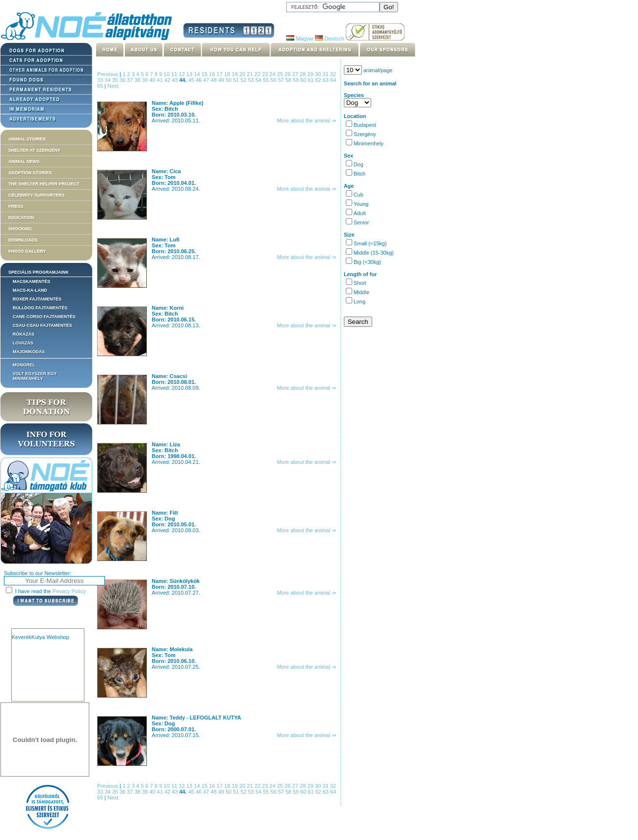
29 (311, 74)
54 (259, 80)
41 (161, 80)
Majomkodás (29, 352)
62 (319, 80)
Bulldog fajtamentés (40, 308)
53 (251, 80)
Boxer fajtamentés (37, 299)
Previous (108, 74)
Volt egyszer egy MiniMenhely (35, 376)
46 (199, 80)
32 (333, 74)
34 (108, 80)
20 (243, 74)
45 (192, 80)
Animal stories (27, 139)
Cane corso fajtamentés (44, 317)
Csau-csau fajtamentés (42, 325)
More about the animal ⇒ (306, 120)
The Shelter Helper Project (44, 184)
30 (319, 74)
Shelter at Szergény (34, 150)
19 (236, 74)
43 (175, 80)
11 (175, 74)
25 (281, 74)
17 (220, 74)
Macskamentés (31, 281)
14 (198, 74)
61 (311, 80)
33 (101, 80)
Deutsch (329, 39)
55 (267, 80)
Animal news (24, 161)
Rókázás (24, 334)
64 (333, 80)
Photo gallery (27, 251)
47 (207, 80)
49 (222, 80)
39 (146, 80)
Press (16, 206)
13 (190, 74)
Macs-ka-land (30, 290)
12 (183, 74)
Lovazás (23, 343)
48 (214, 80)
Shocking (20, 229)
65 (101, 86)
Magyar (300, 39)
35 (116, 80)
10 (168, 74)
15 (205, 74)
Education (21, 218)
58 (289, 80)
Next (113, 86)
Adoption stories (30, 173)
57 (282, 80)
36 (123, 80)
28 (304, 74)
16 (213, 74)
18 (228, 74)
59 (296, 80)
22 (259, 74)
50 (229, 80)
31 (326, 74)
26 (289, 74)
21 (251, 74)
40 (153, 80)
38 (138, 80)
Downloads (23, 240)
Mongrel (24, 365)
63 (327, 80)
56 (274, 80)
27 (296, 74)
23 (266, 74)
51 (237, 80)
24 (274, 74)
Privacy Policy (69, 591)
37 (130, 80)
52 (244, 80)
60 (304, 80)
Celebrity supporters (36, 195)
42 (168, 80)
